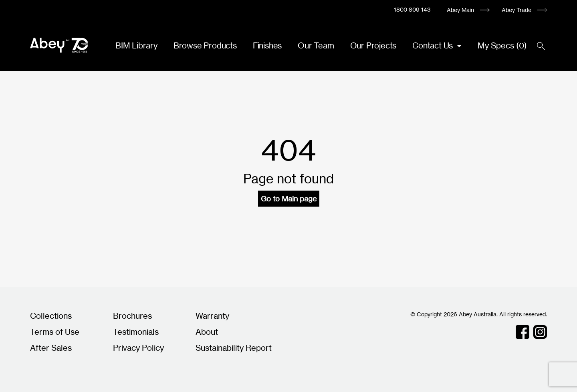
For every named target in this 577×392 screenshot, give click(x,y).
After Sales (51, 348)
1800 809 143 (412, 9)
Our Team (316, 45)
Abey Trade (516, 10)
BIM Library (136, 45)
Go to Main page (289, 199)
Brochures (132, 316)
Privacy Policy (138, 348)
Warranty (212, 316)
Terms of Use (55, 332)
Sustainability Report (234, 348)
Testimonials (136, 332)
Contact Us (434, 45)
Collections (51, 316)
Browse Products (205, 45)
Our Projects (373, 45)
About (207, 332)
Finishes (267, 45)
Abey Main (460, 10)
